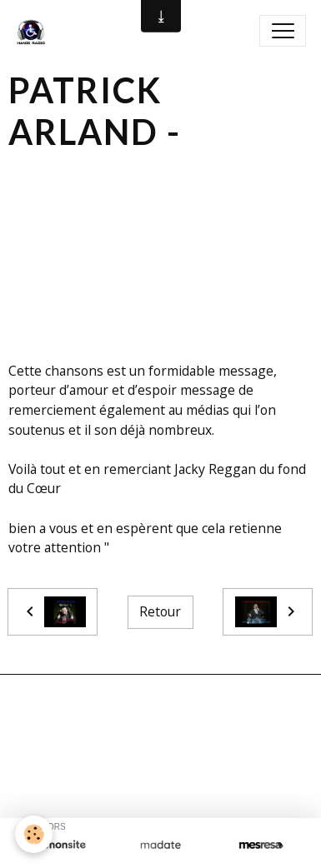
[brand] (35, 31)
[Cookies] (34, 834)
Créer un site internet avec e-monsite (161, 737)
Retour (160, 611)
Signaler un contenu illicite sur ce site (161, 764)
